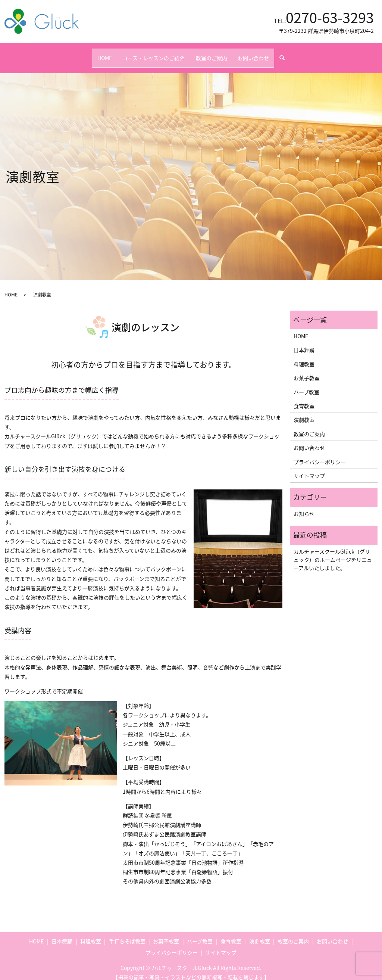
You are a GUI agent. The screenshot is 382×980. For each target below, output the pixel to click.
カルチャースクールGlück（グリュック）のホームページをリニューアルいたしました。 (333, 552)
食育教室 (304, 399)
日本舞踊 (304, 343)
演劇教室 (304, 413)
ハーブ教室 (306, 385)
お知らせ (304, 507)
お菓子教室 (307, 371)
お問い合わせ (265, 54)
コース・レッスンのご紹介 (148, 54)
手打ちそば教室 (127, 934)
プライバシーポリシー (320, 454)
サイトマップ (309, 469)
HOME (93, 54)
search (300, 54)
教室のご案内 (218, 54)
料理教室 (304, 357)
